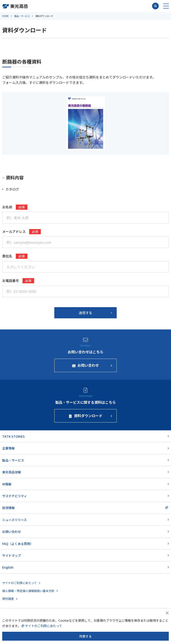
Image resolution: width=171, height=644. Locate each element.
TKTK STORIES (13, 436)
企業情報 (8, 448)
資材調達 (8, 599)
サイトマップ (12, 555)
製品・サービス (22, 16)
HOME (5, 16)
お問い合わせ (12, 532)
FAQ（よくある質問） (18, 544)
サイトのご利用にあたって (19, 583)
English (8, 567)
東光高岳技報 (12, 472)
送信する (85, 313)
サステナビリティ (15, 496)
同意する (85, 636)
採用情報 (8, 508)
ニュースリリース (14, 520)
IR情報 (7, 484)
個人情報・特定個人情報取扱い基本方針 (28, 591)
